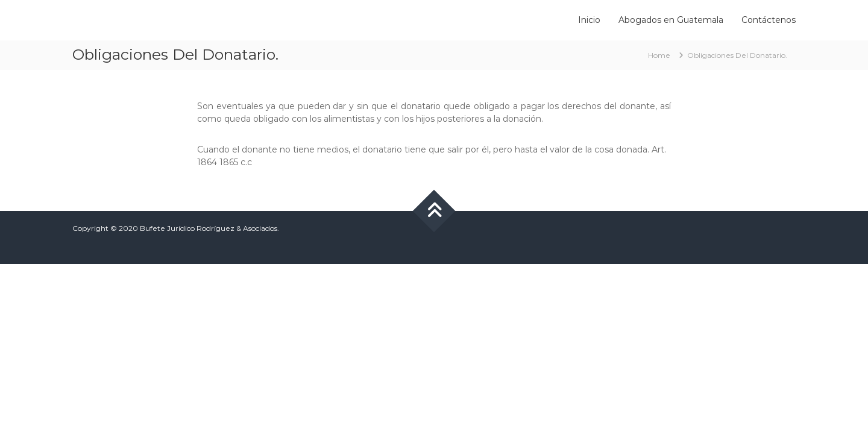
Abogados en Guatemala (671, 20)
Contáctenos (769, 20)
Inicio (589, 20)
